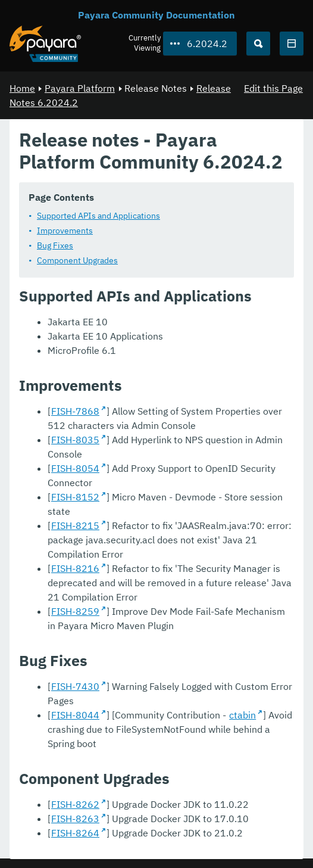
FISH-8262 (75, 804)
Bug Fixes (55, 245)
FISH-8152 (75, 496)
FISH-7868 (75, 410)
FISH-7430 (75, 686)
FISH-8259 (75, 611)
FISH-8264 (75, 832)
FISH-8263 (75, 818)
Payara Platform (80, 88)
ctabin (242, 714)
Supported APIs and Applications (98, 215)
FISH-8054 (75, 468)
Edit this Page (273, 88)
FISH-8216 (75, 568)
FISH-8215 (75, 525)
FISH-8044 (75, 714)
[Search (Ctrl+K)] (258, 43)
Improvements (65, 230)
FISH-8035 (75, 439)
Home (22, 88)
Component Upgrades (77, 260)
